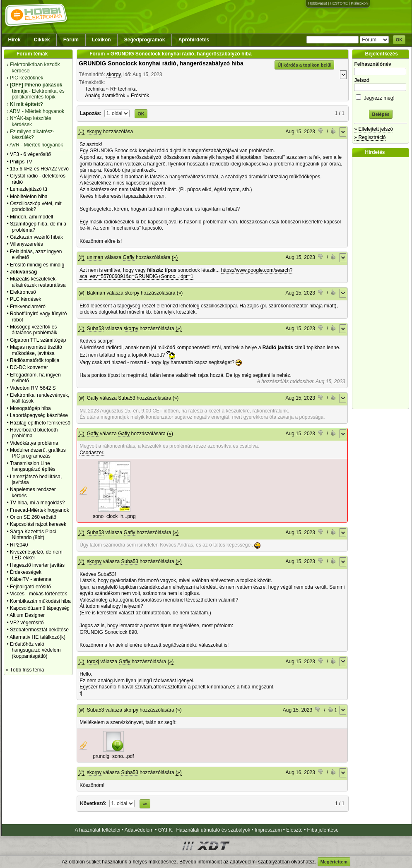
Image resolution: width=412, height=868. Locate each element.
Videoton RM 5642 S (33, 388)
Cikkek (42, 40)
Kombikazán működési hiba (40, 601)
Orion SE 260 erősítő (33, 517)
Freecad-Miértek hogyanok (40, 510)
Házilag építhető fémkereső (40, 423)
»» (145, 804)
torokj (93, 662)
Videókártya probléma (34, 443)
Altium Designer (27, 615)
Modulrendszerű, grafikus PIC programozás (38, 453)
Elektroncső (23, 292)
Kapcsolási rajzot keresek (38, 524)
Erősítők (140, 96)
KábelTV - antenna (31, 579)
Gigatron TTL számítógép (38, 340)
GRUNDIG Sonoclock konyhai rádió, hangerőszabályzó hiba (161, 63)
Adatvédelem (139, 830)
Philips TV (21, 162)
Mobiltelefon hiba (29, 197)
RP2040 (19, 545)
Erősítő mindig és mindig (37, 265)
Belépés (381, 114)
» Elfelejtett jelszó (373, 129)
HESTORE (339, 3)
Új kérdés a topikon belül (304, 65)
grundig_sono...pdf (113, 756)
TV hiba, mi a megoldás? (37, 503)
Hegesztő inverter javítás (37, 565)
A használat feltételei (97, 830)
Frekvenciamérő (28, 307)
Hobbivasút (317, 3)
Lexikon (101, 40)
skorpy (113, 74)
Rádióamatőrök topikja (35, 360)
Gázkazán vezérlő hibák (36, 237)
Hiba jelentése (323, 830)
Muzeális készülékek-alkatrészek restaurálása (38, 282)
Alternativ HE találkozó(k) (37, 637)
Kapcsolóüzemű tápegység (40, 608)
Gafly (129, 257)
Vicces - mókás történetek (39, 594)
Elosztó (294, 830)
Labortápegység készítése (39, 415)
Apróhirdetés (194, 40)
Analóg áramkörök (105, 96)
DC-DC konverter (29, 367)
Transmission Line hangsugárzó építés (33, 466)
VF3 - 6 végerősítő (30, 154)
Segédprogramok (145, 40)
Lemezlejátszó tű (29, 189)
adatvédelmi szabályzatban (260, 862)
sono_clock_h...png (114, 516)
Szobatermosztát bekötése (39, 630)
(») (175, 257)
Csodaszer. (92, 453)
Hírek (14, 40)
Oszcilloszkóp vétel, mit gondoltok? (36, 206)
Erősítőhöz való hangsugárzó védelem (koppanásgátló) (35, 650)
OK (399, 40)
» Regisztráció (370, 137)
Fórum (71, 40)
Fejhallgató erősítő (30, 587)
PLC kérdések (25, 299)
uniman (95, 257)
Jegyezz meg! (381, 97)
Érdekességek (26, 572)
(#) (81, 132)
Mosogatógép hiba (30, 408)
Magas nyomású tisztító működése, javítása (36, 350)
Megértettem (334, 862)
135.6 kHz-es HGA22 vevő (39, 169)
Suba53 (95, 328)
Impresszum (268, 830)
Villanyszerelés (27, 244)
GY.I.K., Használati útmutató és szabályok (204, 830)
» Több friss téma (25, 670)
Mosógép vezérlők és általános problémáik (34, 330)
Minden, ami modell (31, 217)
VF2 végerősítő (27, 623)
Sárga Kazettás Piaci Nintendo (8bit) (33, 535)
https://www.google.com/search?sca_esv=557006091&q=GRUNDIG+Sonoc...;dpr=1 (186, 273)
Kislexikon (359, 3)
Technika (95, 89)
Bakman (96, 293)
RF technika (123, 89)
